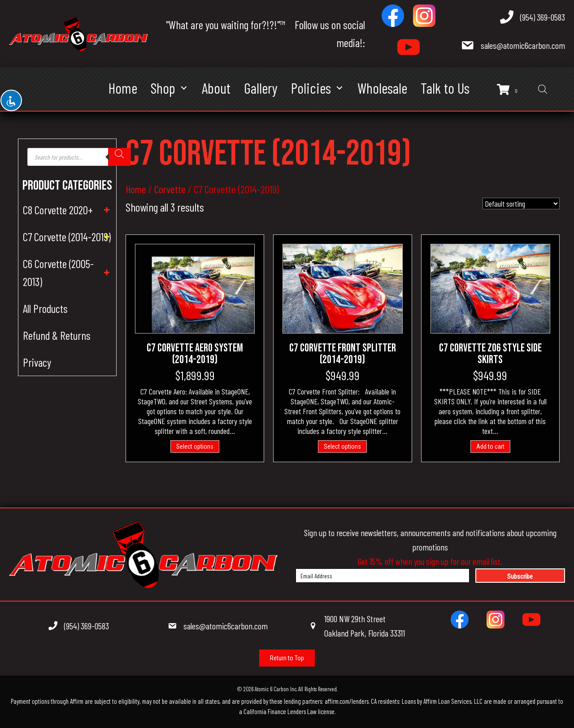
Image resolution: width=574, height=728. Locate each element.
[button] (184, 88)
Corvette (170, 189)
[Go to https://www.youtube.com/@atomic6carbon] (409, 47)
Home (136, 189)
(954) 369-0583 (543, 17)
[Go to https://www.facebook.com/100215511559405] (393, 16)
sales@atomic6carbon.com (523, 45)
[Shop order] (521, 204)
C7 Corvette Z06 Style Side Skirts (490, 354)
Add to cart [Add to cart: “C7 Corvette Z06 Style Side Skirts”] (490, 446)
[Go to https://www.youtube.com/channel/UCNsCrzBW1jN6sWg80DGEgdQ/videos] (531, 620)
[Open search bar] (543, 89)
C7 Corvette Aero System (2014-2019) (195, 354)
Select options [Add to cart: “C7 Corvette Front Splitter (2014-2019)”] (342, 446)
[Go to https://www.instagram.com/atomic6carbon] (424, 16)
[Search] (119, 157)
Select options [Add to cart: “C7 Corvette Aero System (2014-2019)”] (195, 446)
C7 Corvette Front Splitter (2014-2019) (343, 354)
